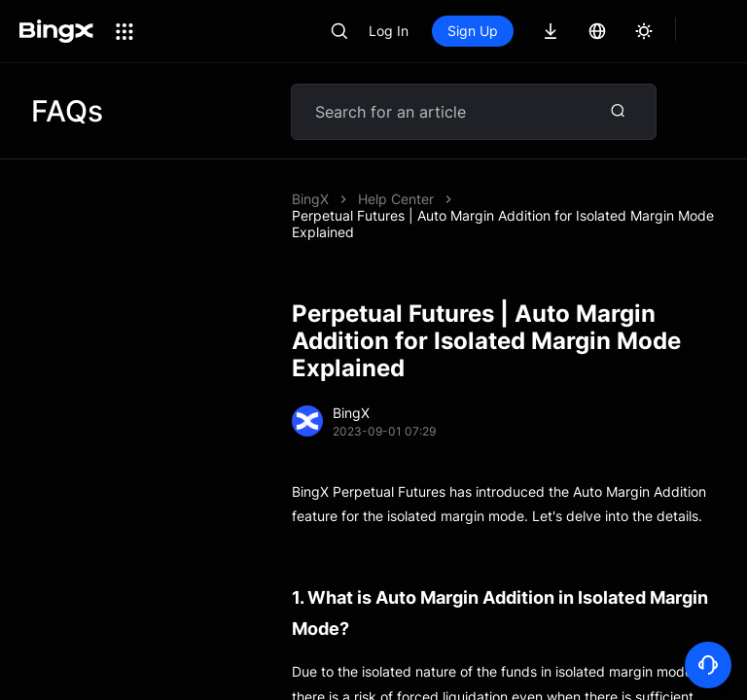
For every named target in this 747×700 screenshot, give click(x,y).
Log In (455, 31)
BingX (310, 199)
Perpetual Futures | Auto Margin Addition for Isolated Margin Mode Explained (503, 224)
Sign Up (539, 31)
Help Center (396, 199)
